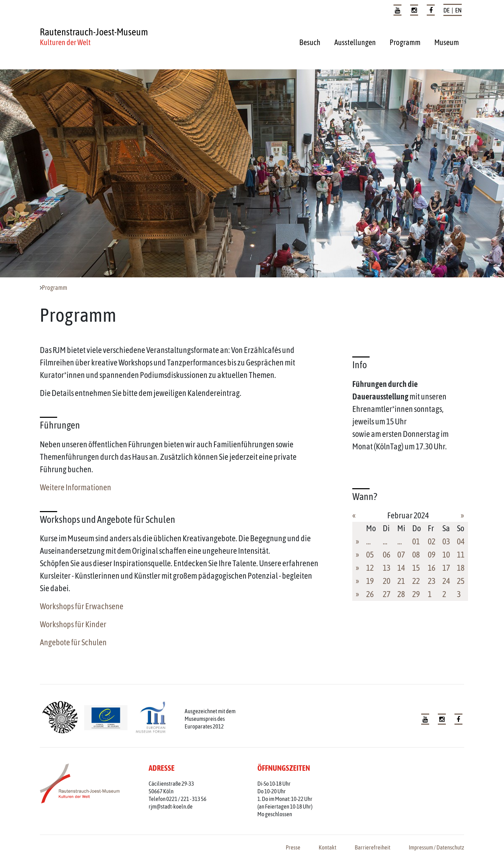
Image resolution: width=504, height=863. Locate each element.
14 (401, 568)
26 (370, 594)
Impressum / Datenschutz (436, 847)
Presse (293, 847)
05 (370, 555)
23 (432, 581)
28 (401, 594)
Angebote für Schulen (73, 642)
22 (416, 581)
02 (432, 541)
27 (387, 594)
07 (401, 555)
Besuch (310, 42)
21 (401, 581)
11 (461, 555)
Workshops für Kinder (73, 624)
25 (461, 581)
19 (370, 581)
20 (387, 581)
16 (432, 568)
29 (416, 594)
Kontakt (328, 847)
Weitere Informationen (76, 487)
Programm (405, 42)
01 (416, 541)
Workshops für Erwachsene (82, 606)
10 (446, 555)
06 (387, 555)
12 (370, 568)
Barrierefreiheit (373, 847)
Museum (447, 42)
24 (446, 581)
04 (461, 541)
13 (387, 568)
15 (416, 568)
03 (446, 541)
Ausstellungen (355, 42)
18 (461, 568)
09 (432, 555)
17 (446, 568)
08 (416, 555)
